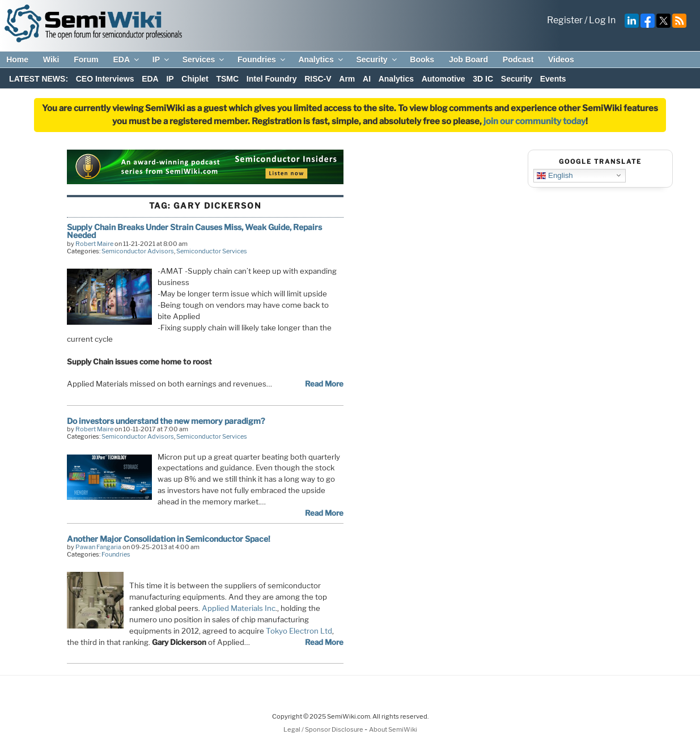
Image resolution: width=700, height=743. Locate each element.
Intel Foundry (272, 79)
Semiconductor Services (212, 251)
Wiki (51, 60)
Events (553, 79)
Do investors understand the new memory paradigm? (166, 421)
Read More (324, 384)
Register (565, 20)
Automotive (444, 79)
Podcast (518, 60)
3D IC (483, 79)
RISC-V (318, 79)
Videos (561, 60)
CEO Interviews (105, 79)
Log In (602, 20)
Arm (347, 79)
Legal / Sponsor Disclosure (324, 729)
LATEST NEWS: (39, 79)
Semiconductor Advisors (138, 251)
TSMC (227, 79)
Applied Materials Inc (239, 608)
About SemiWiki (393, 729)
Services (204, 60)
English (555, 175)
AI (367, 79)
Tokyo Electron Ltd (299, 631)
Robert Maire (94, 244)
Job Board (468, 60)
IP (162, 60)
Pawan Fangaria (98, 547)
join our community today (534, 121)
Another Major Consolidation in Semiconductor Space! (169, 539)
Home (17, 60)
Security (377, 60)
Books (422, 60)
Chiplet (195, 79)
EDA (127, 60)
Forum (86, 60)
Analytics (321, 60)
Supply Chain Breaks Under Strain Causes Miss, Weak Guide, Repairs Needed (194, 231)
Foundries (262, 60)
